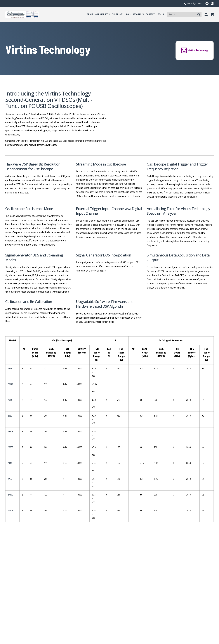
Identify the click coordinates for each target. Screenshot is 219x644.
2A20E (10, 511)
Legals (160, 15)
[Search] (199, 15)
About (90, 15)
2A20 (10, 479)
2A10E (10, 495)
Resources (138, 15)
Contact (150, 15)
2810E (10, 400)
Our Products (103, 15)
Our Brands (118, 15)
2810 (10, 369)
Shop (128, 15)
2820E (10, 447)
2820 (10, 416)
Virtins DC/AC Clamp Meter (109, 601)
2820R (10, 432)
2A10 (10, 463)
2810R (10, 384)
